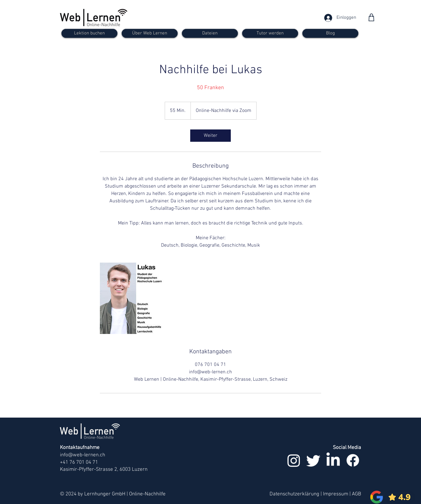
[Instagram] (294, 460)
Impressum (336, 494)
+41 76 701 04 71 (79, 462)
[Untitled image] (136, 298)
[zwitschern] (313, 460)
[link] (210, 136)
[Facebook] (353, 460)
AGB (356, 494)
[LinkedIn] (333, 460)
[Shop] (371, 17)
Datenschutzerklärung (294, 494)
